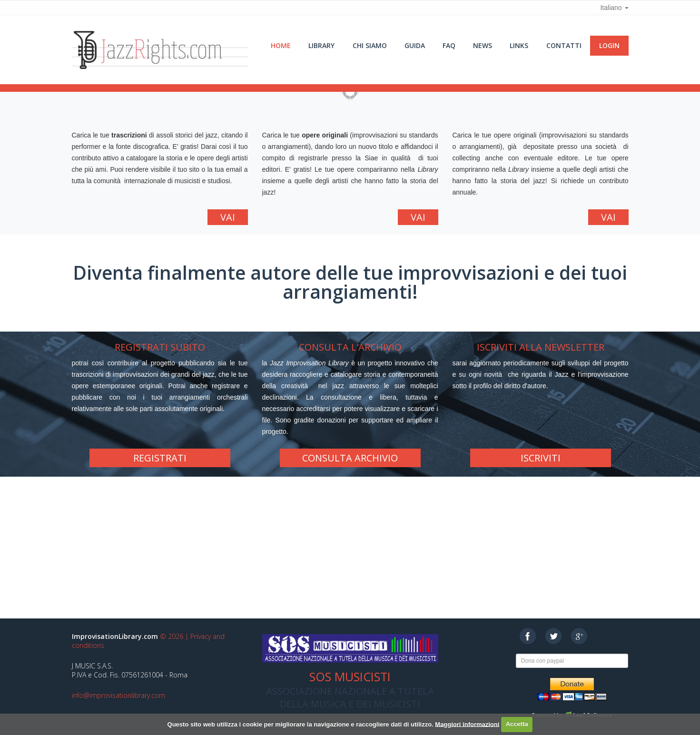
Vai (228, 217)
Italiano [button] (614, 8)
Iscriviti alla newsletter (541, 347)
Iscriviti (541, 458)
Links (519, 45)
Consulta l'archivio (350, 347)
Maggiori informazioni (467, 724)
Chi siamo (370, 45)
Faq (449, 45)
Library (321, 45)
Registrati (160, 458)
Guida (415, 45)
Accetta (517, 724)
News (483, 45)
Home (281, 45)
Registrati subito (160, 347)
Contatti (564, 45)
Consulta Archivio (350, 458)
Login (609, 45)
